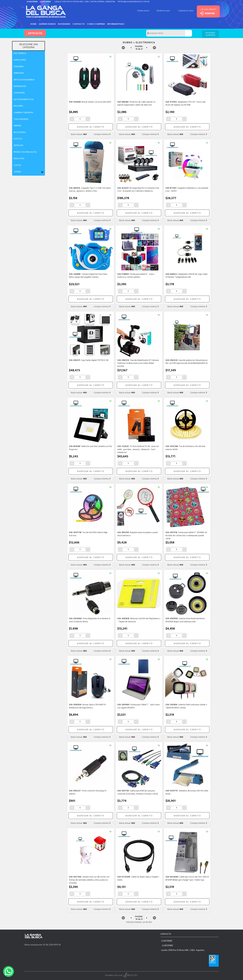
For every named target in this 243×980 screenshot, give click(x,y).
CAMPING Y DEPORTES (23, 113)
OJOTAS (17, 165)
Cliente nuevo (142, 11)
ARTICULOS (35, 33)
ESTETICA (18, 139)
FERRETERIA (19, 73)
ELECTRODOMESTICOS (24, 99)
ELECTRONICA (20, 53)
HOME (34, 24)
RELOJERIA (18, 106)
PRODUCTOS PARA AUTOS (25, 152)
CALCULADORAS (21, 119)
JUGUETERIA (19, 93)
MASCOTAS (19, 158)
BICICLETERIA (20, 132)
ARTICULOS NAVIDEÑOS (24, 80)
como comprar (97, 24)
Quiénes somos (47, 24)
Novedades (65, 24)
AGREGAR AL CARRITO (91, 127)
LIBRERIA (17, 126)
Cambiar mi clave (184, 11)
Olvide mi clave (162, 11)
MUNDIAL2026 (20, 86)
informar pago (117, 24)
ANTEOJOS (18, 145)
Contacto (79, 24)
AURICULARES (20, 60)
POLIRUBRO (19, 66)
